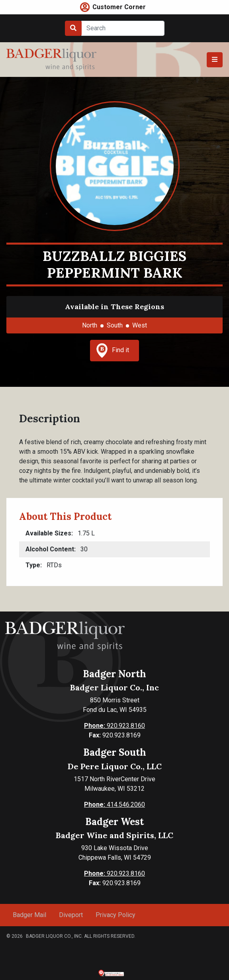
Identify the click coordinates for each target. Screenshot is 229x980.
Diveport (71, 915)
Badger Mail (29, 915)
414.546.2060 (114, 805)
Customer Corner (119, 7)
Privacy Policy (115, 915)
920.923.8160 (114, 726)
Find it (113, 351)
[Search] (123, 28)
